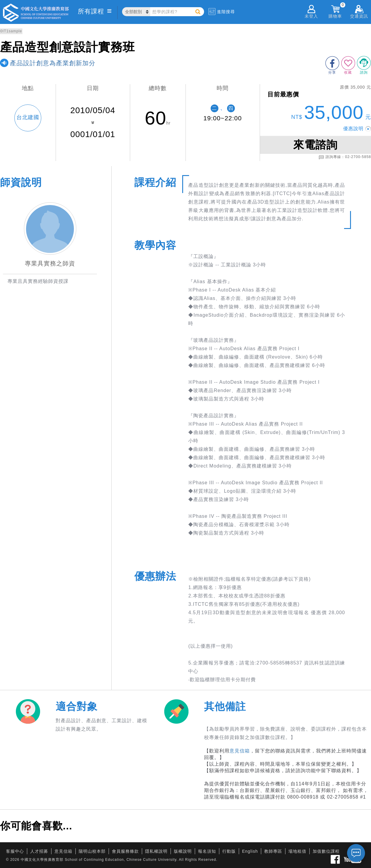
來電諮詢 (315, 145)
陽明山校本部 (92, 851)
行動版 (229, 851)
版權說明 (183, 851)
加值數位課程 (326, 851)
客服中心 (15, 851)
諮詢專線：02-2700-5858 (345, 157)
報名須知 (207, 851)
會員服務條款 (125, 851)
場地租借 (297, 851)
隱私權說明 (156, 851)
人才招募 (39, 851)
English (250, 851)
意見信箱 (240, 751)
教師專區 (273, 851)
